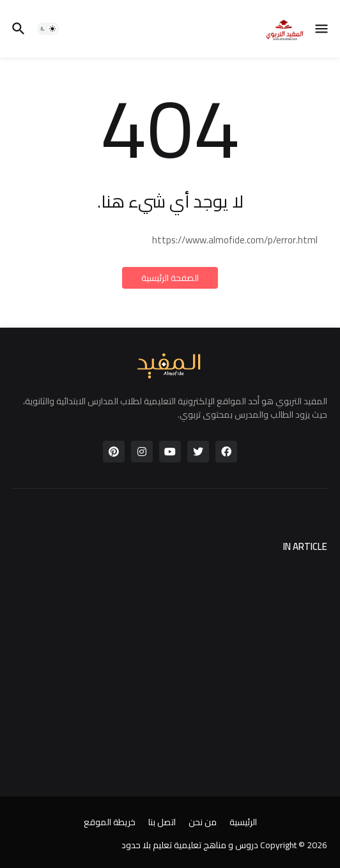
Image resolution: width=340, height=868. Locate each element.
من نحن (203, 822)
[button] (322, 29)
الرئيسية (243, 822)
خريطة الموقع (110, 822)
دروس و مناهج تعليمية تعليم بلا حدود (190, 845)
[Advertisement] (170, 656)
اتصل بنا (162, 822)
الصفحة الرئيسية (170, 278)
